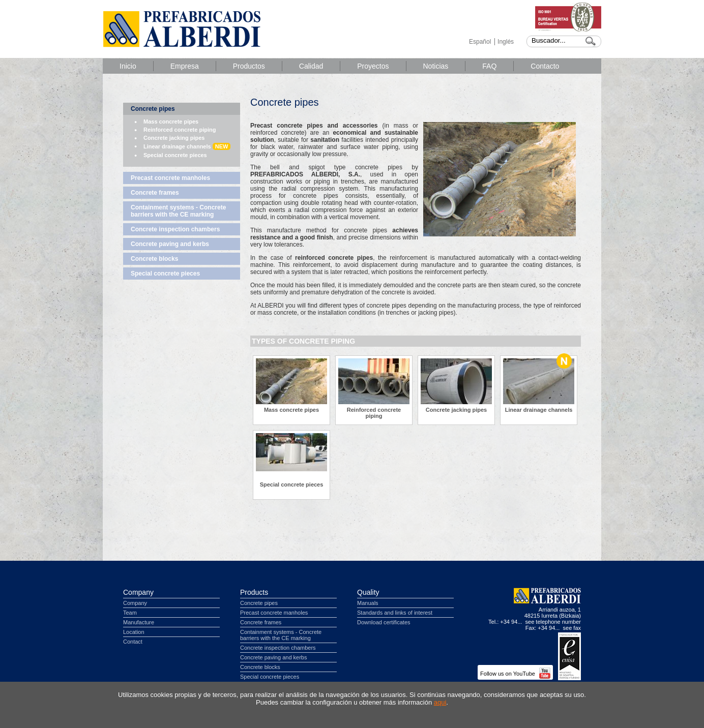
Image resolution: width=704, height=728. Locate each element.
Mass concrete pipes (171, 122)
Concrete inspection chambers (175, 229)
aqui (440, 702)
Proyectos (373, 66)
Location (134, 632)
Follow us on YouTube (515, 674)
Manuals (368, 603)
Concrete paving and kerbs (170, 244)
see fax (572, 628)
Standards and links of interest (395, 613)
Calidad (311, 66)
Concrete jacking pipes (174, 138)
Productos (249, 66)
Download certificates (384, 622)
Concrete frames (155, 193)
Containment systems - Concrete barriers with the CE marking (178, 211)
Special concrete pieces (175, 155)
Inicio (128, 66)
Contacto (545, 66)
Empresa (185, 66)
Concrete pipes (153, 109)
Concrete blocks (154, 259)
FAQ (489, 66)
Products (254, 592)
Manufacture (139, 622)
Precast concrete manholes (170, 178)
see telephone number (553, 622)
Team (130, 613)
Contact (133, 642)
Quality (368, 592)
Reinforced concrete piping (180, 130)
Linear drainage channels (187, 146)
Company (138, 592)
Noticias (436, 66)
